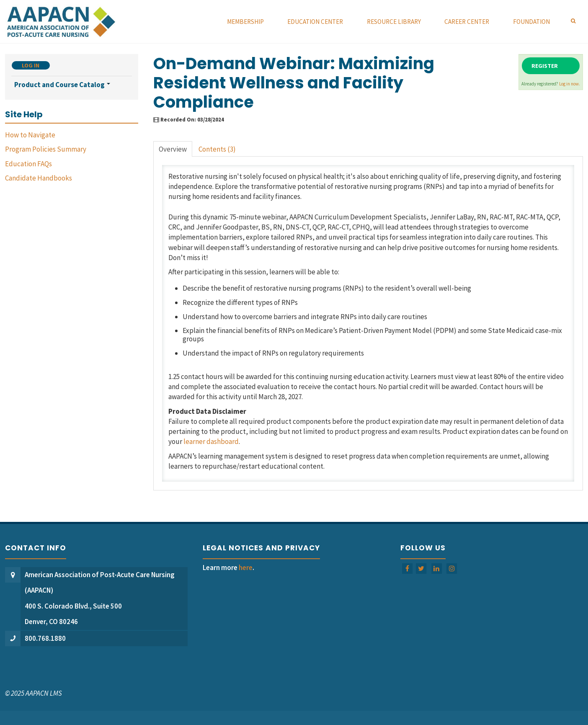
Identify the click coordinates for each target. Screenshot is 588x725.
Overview (173, 149)
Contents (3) (217, 149)
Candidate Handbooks (39, 178)
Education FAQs (28, 164)
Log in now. (570, 84)
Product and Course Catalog (62, 85)
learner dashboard (211, 441)
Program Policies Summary (46, 149)
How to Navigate (30, 135)
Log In (31, 65)
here (246, 568)
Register (545, 66)
